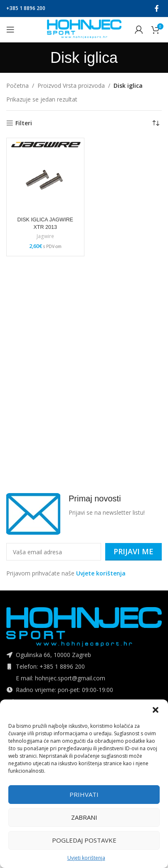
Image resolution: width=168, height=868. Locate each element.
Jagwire (45, 236)
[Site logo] (84, 29)
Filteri (24, 123)
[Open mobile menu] (10, 30)
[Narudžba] (156, 123)
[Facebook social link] (157, 8)
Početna (17, 86)
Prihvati (84, 794)
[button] (156, 710)
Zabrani (84, 817)
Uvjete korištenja (101, 573)
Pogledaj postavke (84, 840)
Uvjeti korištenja (86, 858)
